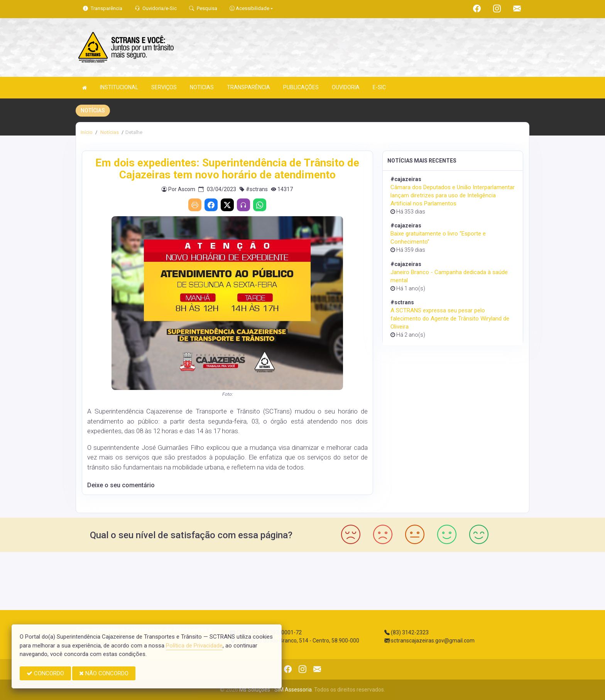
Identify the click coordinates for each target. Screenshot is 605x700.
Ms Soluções (255, 690)
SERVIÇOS (164, 87)
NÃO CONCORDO (104, 673)
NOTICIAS (202, 87)
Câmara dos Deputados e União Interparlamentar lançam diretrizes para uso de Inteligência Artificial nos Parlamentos (453, 195)
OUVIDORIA (346, 87)
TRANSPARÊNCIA (248, 87)
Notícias (109, 132)
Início (87, 132)
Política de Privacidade (194, 646)
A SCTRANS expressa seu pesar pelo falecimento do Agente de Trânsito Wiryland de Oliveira (450, 319)
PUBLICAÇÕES (301, 87)
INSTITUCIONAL (119, 87)
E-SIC (379, 87)
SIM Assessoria (293, 690)
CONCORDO (45, 673)
